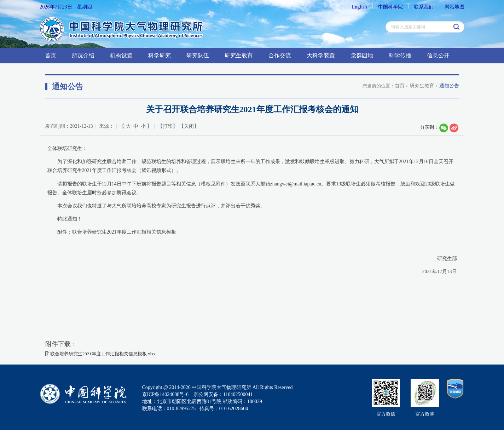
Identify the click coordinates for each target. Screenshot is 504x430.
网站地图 (454, 7)
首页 (51, 55)
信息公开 (438, 55)
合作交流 (280, 55)
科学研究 (160, 55)
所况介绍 (83, 55)
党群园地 (362, 55)
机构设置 (121, 55)
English (360, 7)
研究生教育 (239, 55)
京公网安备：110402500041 (223, 394)
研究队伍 (198, 55)
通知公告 (449, 86)
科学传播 (400, 55)
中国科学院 (390, 7)
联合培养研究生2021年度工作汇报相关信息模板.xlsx (100, 354)
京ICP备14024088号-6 (165, 394)
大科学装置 (321, 55)
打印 (168, 126)
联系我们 (424, 7)
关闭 (189, 126)
